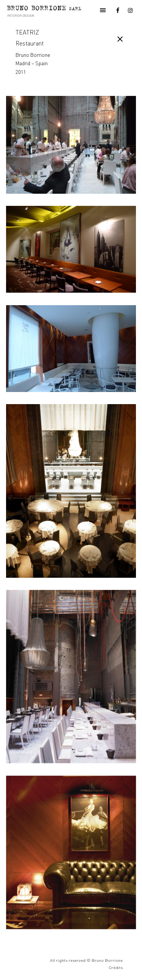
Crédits (116, 967)
